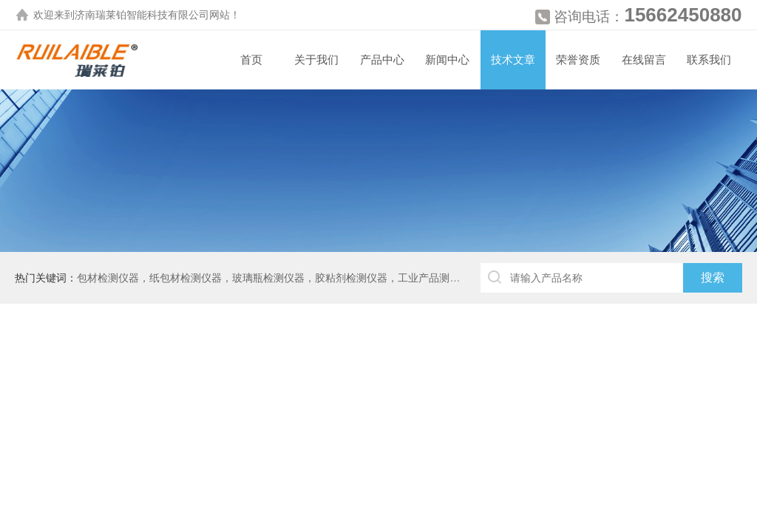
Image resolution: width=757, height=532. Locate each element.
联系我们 (709, 59)
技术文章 (513, 59)
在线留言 (644, 59)
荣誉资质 (578, 59)
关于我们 (316, 59)
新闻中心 (447, 59)
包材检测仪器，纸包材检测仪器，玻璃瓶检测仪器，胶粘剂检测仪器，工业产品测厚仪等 (279, 278)
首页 (251, 59)
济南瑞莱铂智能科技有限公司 (142, 15)
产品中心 (382, 59)
